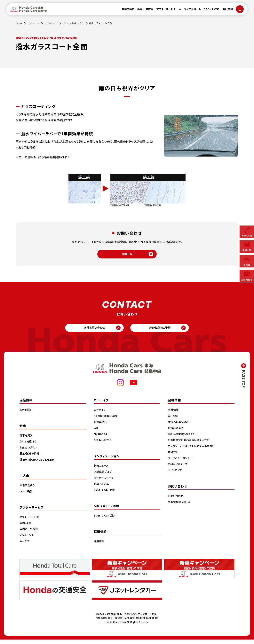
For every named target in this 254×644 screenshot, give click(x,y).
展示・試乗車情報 (30, 458)
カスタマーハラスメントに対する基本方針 (193, 450)
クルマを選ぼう (29, 446)
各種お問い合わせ (92, 331)
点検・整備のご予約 (162, 331)
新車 (138, 10)
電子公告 (174, 420)
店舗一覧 (127, 255)
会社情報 (226, 10)
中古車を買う (28, 490)
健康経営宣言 (176, 432)
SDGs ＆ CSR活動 (105, 494)
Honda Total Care (106, 420)
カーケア (55, 23)
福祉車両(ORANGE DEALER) (38, 464)
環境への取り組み (179, 426)
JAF (96, 432)
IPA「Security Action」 (183, 438)
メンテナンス (27, 540)
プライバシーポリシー (181, 462)
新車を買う (26, 440)
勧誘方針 (174, 456)
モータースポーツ (104, 482)
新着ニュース (102, 470)
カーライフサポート (188, 10)
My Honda (101, 438)
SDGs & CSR (210, 10)
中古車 (147, 10)
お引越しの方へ (103, 444)
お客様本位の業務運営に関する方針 (190, 444)
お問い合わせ (176, 500)
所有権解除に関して (180, 506)
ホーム (19, 23)
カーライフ (100, 414)
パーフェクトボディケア (77, 23)
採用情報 (99, 546)
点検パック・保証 (30, 533)
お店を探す (126, 10)
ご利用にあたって (178, 468)
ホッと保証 (26, 496)
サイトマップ (175, 474)
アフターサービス (164, 10)
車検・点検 (26, 527)
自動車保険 (101, 426)
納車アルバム (102, 488)
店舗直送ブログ (103, 476)
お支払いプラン (29, 452)
